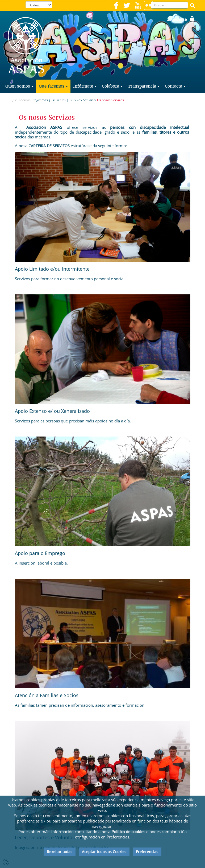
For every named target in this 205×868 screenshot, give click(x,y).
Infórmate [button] (85, 86)
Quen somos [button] (19, 86)
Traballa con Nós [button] (24, 99)
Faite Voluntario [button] (65, 99)
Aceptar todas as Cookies (104, 852)
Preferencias (147, 852)
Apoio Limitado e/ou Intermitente (52, 269)
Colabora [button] (112, 86)
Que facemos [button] (53, 86)
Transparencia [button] (144, 86)
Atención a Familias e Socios (47, 695)
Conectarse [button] (181, 19)
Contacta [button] (175, 86)
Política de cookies (128, 832)
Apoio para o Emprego (40, 553)
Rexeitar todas (60, 852)
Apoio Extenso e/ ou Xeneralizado (52, 411)
